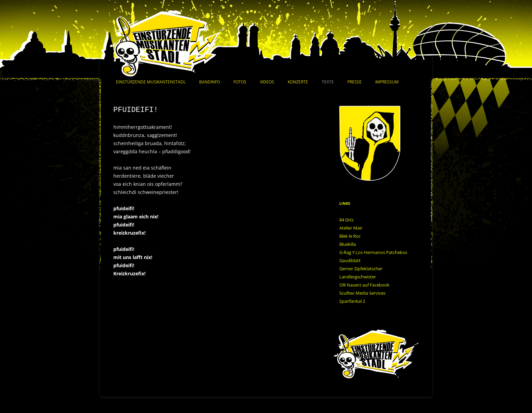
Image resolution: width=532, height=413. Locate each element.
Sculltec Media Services (362, 293)
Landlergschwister (358, 277)
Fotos (240, 82)
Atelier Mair (351, 228)
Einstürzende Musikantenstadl (151, 82)
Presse (355, 82)
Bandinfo (210, 82)
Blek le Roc (350, 236)
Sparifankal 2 (352, 301)
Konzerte (298, 82)
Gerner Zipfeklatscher (361, 269)
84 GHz (346, 220)
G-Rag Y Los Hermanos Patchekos (373, 252)
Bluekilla (348, 244)
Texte (328, 82)
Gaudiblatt (350, 260)
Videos (267, 82)
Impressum (387, 82)
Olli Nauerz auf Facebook (364, 285)
